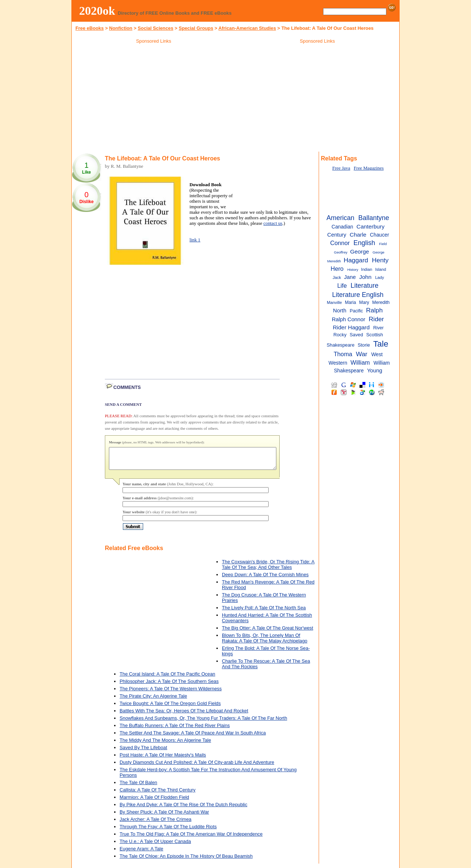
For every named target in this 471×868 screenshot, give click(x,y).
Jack (337, 277)
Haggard (356, 260)
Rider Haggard (351, 327)
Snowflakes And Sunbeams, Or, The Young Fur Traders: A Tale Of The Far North (203, 722)
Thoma (343, 354)
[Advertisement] (154, 99)
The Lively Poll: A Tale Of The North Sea (264, 612)
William (360, 362)
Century (337, 235)
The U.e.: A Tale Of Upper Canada (155, 846)
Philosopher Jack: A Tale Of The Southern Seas (169, 686)
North (340, 311)
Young (374, 371)
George (360, 251)
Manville (334, 302)
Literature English (358, 295)
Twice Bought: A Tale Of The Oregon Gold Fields (170, 708)
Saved (356, 335)
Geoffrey (341, 252)
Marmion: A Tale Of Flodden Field (154, 802)
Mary (364, 302)
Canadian (342, 227)
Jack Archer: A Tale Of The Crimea (155, 824)
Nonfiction (121, 28)
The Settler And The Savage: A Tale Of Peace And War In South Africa (193, 737)
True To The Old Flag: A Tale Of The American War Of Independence (191, 838)
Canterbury (371, 226)
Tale (381, 344)
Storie (364, 345)
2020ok (97, 11)
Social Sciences (155, 28)
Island (380, 269)
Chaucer (379, 235)
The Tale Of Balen (138, 787)
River (378, 328)
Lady (379, 277)
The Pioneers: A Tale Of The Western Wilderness (171, 693)
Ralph (374, 310)
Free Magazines (369, 168)
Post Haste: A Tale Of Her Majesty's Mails (163, 759)
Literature (365, 286)
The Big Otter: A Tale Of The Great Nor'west (268, 632)
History (353, 270)
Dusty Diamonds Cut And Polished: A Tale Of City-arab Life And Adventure (197, 767)
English (364, 243)
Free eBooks (90, 28)
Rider (376, 319)
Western (338, 363)
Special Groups (196, 28)
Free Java (341, 168)
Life (342, 286)
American (340, 218)
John (365, 277)
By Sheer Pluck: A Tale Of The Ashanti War (164, 816)
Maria (350, 302)
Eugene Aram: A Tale (141, 853)
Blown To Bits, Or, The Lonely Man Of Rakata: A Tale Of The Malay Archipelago (265, 642)
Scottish (375, 335)
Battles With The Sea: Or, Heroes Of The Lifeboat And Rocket (184, 715)
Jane (350, 277)
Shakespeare (341, 345)
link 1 (195, 240)
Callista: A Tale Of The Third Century (157, 794)
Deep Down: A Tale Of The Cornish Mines (265, 579)
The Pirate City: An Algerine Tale (153, 700)
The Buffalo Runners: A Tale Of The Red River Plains (175, 730)
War (362, 354)
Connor (340, 243)
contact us (273, 223)
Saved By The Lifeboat (143, 752)
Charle (358, 235)
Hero (337, 269)
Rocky (340, 335)
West (377, 355)
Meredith (381, 302)
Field (383, 244)
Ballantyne (374, 218)
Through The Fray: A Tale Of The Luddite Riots (168, 831)
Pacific (357, 311)
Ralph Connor (349, 319)
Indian (366, 269)
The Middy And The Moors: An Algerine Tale (165, 745)
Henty (380, 260)
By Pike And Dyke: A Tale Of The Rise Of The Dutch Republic (183, 809)
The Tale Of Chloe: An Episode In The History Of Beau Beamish (186, 860)
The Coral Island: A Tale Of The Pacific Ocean (167, 678)
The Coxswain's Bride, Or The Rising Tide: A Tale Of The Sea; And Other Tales (268, 569)
